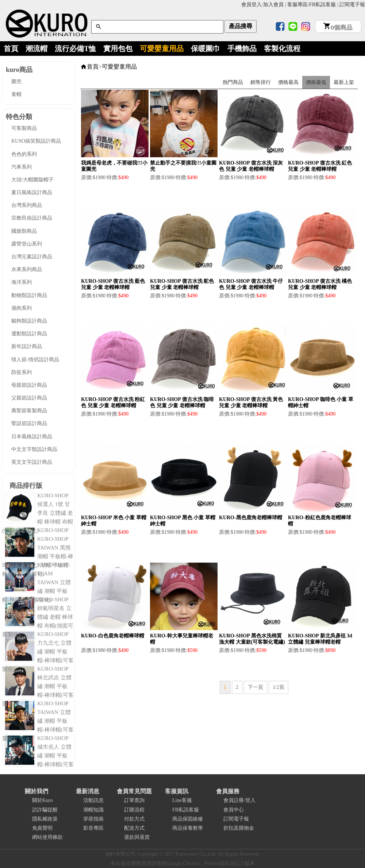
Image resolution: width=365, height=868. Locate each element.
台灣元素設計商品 (32, 257)
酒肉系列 (22, 308)
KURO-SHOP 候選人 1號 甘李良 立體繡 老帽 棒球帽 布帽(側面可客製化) (38, 513)
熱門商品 (233, 82)
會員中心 (234, 810)
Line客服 (182, 800)
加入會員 (273, 5)
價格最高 (288, 82)
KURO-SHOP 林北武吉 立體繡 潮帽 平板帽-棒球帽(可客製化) (38, 686)
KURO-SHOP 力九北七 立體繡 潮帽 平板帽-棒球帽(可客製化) (38, 652)
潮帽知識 (93, 810)
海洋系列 (22, 282)
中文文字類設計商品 (34, 449)
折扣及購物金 (239, 828)
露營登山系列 (27, 244)
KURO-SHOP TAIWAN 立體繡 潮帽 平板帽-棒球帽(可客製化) (38, 721)
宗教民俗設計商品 (32, 218)
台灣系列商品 (27, 205)
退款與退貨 (137, 837)
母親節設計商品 (29, 385)
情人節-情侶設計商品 (35, 360)
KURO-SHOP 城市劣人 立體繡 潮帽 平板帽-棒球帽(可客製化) (38, 756)
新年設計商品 (27, 346)
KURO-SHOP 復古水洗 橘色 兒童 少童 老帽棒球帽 (320, 284)
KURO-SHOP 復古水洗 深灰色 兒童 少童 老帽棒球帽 (251, 166)
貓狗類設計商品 (29, 321)
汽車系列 (22, 167)
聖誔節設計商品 (29, 423)
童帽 (16, 94)
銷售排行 (261, 82)
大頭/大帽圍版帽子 (32, 180)
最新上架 (344, 82)
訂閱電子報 (352, 5)
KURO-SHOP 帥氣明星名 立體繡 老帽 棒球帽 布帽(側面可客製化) (38, 617)
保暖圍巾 (205, 49)
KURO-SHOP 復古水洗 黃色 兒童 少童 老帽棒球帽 (251, 402)
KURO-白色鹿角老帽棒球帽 (113, 636)
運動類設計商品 (29, 334)
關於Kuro (43, 800)
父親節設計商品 (29, 398)
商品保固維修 (188, 819)
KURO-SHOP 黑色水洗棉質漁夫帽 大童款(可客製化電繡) (252, 639)
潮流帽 (36, 49)
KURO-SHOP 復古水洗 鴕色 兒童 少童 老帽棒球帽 (182, 284)
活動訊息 (93, 800)
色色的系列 (24, 154)
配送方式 (134, 828)
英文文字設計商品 (32, 462)
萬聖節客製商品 (29, 411)
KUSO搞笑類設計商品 (36, 141)
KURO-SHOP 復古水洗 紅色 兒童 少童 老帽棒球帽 (320, 166)
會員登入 (251, 5)
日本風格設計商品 (32, 437)
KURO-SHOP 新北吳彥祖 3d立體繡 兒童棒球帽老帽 (320, 639)
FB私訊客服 (322, 5)
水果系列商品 (27, 269)
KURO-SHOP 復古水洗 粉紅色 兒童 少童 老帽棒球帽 (113, 402)
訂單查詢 (134, 800)
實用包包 (118, 49)
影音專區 (93, 828)
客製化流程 (282, 49)
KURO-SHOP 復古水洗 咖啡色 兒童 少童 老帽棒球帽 (182, 402)
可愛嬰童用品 (162, 49)
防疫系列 (22, 372)
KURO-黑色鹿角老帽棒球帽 (251, 518)
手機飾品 (242, 49)
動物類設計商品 (29, 295)
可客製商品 (24, 128)
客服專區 (297, 5)
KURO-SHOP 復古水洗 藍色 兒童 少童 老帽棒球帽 (113, 284)
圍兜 (16, 82)
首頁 (11, 49)
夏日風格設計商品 (32, 192)
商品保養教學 (188, 828)
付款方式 (134, 819)
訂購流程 (134, 810)
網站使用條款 (47, 837)
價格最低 (316, 82)
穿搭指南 (93, 819)
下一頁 (255, 687)
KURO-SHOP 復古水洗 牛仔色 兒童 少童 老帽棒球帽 (251, 284)
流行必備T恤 (75, 49)
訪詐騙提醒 (45, 810)
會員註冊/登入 (239, 800)
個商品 (338, 28)
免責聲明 (42, 828)
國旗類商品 (24, 231)
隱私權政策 (45, 819)
